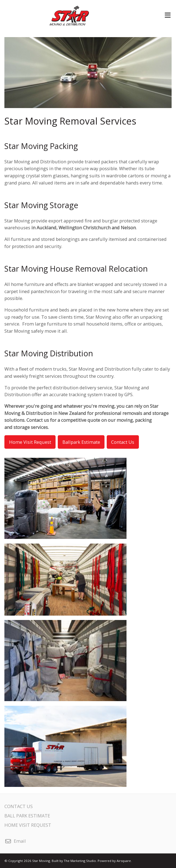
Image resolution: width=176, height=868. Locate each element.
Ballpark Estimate (81, 442)
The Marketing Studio (80, 861)
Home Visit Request (30, 442)
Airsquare (124, 861)
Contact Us (123, 442)
